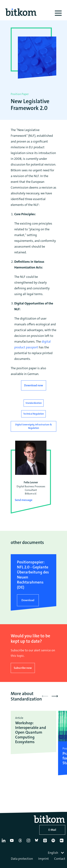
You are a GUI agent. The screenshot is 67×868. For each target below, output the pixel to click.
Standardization (34, 403)
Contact (60, 859)
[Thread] (21, 842)
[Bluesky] (38, 842)
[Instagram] (29, 842)
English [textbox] (53, 853)
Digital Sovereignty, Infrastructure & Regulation (33, 426)
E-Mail (52, 830)
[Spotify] (54, 842)
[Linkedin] (4, 842)
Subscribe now (23, 668)
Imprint (44, 859)
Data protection (22, 859)
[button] (55, 696)
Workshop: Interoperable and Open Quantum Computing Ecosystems (31, 732)
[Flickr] (62, 842)
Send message (24, 500)
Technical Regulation (33, 414)
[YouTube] (13, 842)
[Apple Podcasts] (46, 842)
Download (28, 600)
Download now (34, 385)
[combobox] (56, 853)
